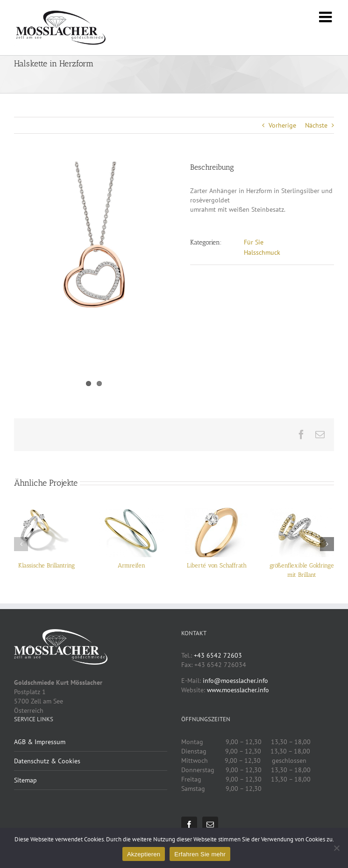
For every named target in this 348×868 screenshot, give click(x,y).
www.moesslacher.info (238, 690)
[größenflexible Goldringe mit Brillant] (302, 512)
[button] (21, 544)
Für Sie (254, 242)
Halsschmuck (262, 252)
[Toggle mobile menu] (327, 17)
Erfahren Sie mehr (200, 854)
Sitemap (25, 780)
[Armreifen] (131, 512)
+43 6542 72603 (218, 655)
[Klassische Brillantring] (46, 512)
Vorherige (282, 125)
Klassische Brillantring (46, 565)
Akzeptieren (144, 854)
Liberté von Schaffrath (217, 565)
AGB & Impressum (40, 742)
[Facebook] (189, 825)
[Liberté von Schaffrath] (217, 512)
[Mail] (210, 825)
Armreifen (131, 565)
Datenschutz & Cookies (47, 761)
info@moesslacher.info (235, 681)
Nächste (316, 125)
